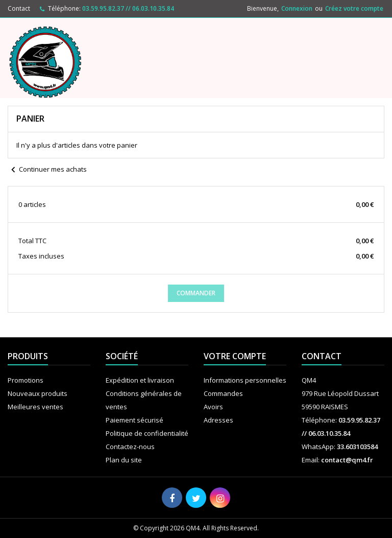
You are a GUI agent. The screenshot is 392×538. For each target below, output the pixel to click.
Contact (19, 8)
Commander (196, 293)
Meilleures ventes (35, 407)
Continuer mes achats (47, 170)
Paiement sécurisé (134, 420)
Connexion (297, 8)
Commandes (223, 393)
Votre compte (235, 356)
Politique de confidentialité (147, 433)
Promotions (26, 380)
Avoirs (213, 407)
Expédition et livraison (140, 380)
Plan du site (124, 460)
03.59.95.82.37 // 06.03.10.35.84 (128, 8)
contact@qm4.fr (347, 460)
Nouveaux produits (38, 393)
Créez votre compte (354, 8)
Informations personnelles (245, 380)
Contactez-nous (130, 447)
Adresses (218, 420)
